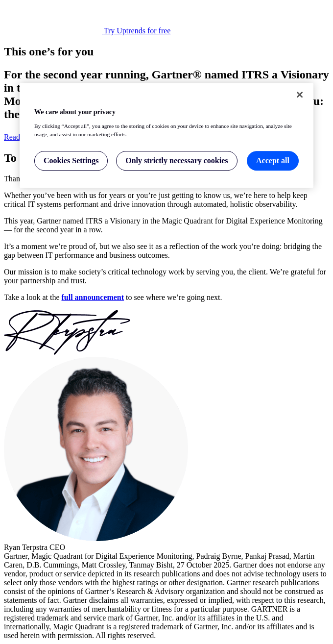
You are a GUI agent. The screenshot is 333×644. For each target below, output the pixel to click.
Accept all (273, 161)
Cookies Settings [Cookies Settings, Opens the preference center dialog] (71, 161)
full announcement (93, 297)
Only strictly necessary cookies (177, 161)
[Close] (300, 95)
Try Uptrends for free (137, 31)
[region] (166, 135)
